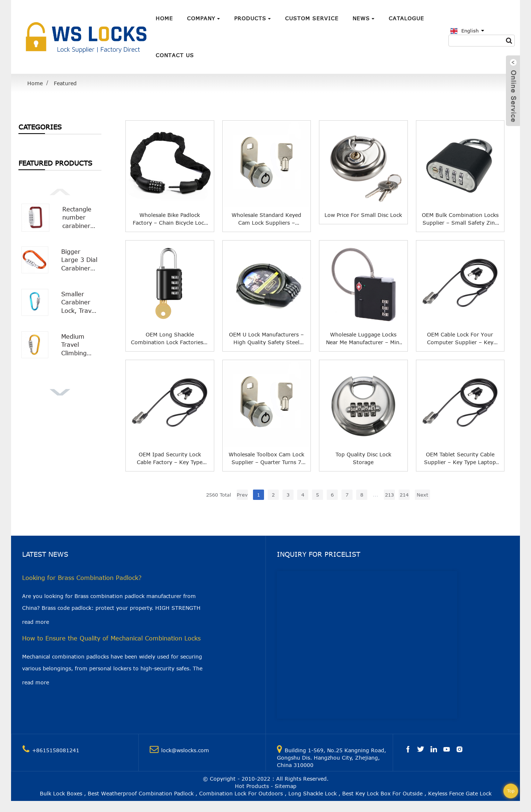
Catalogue (406, 18)
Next (422, 495)
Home (164, 18)
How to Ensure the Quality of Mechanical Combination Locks (111, 638)
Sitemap (286, 786)
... (376, 495)
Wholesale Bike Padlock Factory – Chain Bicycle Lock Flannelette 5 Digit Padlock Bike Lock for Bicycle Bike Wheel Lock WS (170, 219)
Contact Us (175, 55)
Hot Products (252, 786)
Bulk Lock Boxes (61, 793)
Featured (65, 83)
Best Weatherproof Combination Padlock (141, 793)
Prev (242, 495)
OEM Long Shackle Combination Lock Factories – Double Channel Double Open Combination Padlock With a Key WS (170, 339)
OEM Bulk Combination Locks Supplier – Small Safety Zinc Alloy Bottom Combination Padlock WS (460, 219)
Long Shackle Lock (313, 793)
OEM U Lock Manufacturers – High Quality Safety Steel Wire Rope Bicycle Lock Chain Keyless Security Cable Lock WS (267, 339)
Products (253, 18)
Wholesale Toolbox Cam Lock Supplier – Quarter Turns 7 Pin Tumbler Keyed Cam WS (266, 459)
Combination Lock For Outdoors (241, 793)
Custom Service (312, 18)
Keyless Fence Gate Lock (460, 793)
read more (36, 622)
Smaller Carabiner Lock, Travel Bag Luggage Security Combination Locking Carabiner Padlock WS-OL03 (80, 303)
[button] (60, 191)
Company (204, 18)
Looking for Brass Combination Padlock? (82, 578)
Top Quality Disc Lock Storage (363, 458)
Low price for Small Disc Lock (363, 215)
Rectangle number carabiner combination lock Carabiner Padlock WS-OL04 (80, 218)
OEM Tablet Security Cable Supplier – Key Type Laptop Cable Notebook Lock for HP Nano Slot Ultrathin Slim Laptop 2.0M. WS (460, 459)
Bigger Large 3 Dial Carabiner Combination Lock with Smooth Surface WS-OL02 (80, 260)
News (364, 18)
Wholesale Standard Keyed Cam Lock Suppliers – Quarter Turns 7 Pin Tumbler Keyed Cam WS (266, 219)
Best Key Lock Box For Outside (382, 793)
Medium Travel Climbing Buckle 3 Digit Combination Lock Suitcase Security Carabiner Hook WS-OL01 (80, 345)
